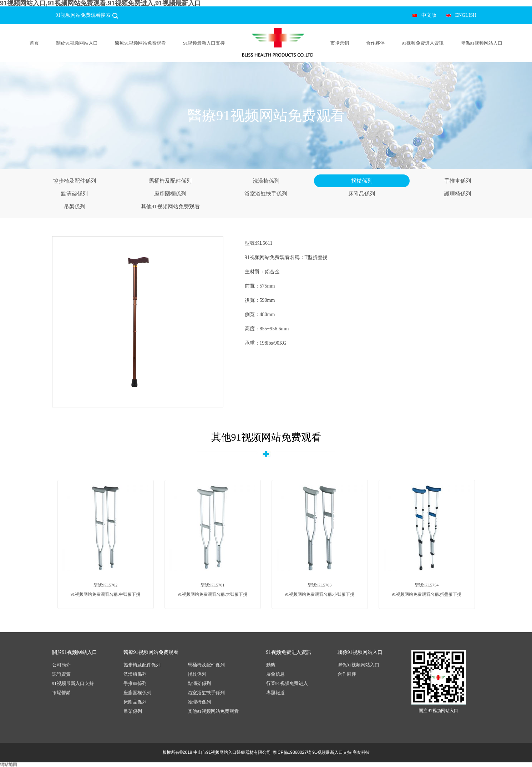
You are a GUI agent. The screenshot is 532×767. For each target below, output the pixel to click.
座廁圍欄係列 (170, 194)
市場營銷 (340, 43)
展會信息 (275, 674)
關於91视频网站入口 (77, 43)
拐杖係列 (362, 181)
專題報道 (275, 693)
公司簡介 (61, 665)
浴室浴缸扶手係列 (266, 194)
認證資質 (61, 674)
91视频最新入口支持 (204, 43)
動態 (271, 665)
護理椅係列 (458, 194)
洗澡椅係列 (266, 181)
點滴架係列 (74, 194)
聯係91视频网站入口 (482, 43)
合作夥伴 (375, 43)
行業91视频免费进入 (287, 683)
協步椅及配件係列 (75, 181)
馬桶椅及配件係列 (170, 181)
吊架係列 (75, 207)
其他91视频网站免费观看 (170, 207)
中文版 (429, 15)
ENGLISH (466, 15)
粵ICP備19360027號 (292, 752)
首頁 (34, 43)
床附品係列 (362, 194)
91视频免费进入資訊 (423, 43)
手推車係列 (458, 181)
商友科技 (361, 752)
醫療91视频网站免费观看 (140, 43)
